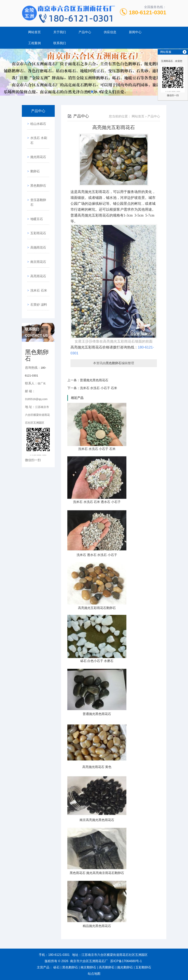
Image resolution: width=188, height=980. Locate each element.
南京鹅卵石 (88, 967)
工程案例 (34, 43)
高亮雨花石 (37, 234)
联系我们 (60, 43)
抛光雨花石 (37, 145)
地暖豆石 (35, 189)
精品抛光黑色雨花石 (97, 926)
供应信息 (110, 32)
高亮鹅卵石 (107, 967)
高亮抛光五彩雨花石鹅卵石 (97, 608)
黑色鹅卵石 (37, 167)
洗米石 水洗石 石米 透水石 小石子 (97, 502)
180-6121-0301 (148, 12)
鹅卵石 (34, 156)
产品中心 (85, 32)
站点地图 (94, 974)
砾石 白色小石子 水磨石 (97, 661)
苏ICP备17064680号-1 (126, 961)
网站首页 (34, 32)
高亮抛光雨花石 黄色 (97, 767)
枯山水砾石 (37, 122)
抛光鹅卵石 (125, 967)
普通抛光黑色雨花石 (94, 380)
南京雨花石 (37, 223)
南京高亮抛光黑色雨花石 (97, 820)
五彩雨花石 (37, 201)
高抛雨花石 (37, 212)
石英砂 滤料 (37, 256)
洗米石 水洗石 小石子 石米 (99, 388)
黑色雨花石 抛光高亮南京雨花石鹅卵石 (97, 873)
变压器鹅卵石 (38, 178)
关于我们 (60, 32)
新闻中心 (135, 32)
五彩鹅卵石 (143, 967)
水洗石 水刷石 (39, 133)
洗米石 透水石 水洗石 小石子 (97, 555)
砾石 (56, 967)
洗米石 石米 (37, 245)
